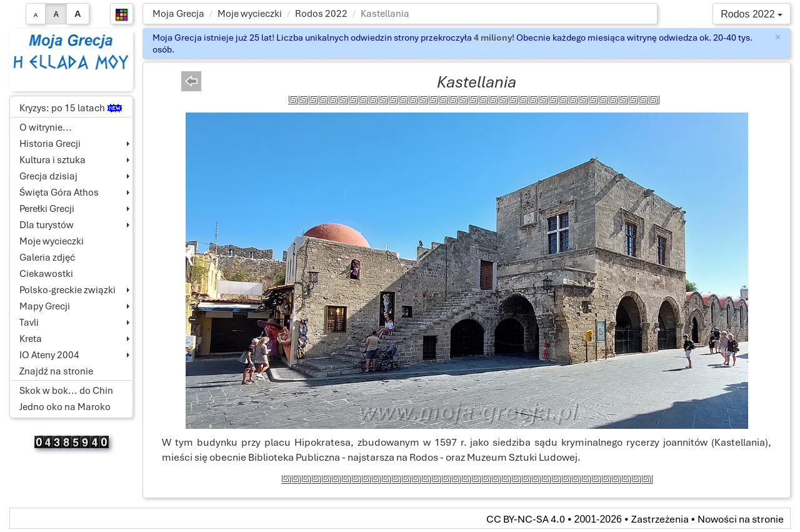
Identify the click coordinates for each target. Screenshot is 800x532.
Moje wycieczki (250, 14)
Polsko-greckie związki (67, 290)
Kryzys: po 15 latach (71, 108)
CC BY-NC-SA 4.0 (526, 519)
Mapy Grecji (45, 306)
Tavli (29, 323)
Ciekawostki (46, 274)
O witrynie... (46, 128)
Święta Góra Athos (59, 193)
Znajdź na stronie (56, 371)
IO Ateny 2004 (49, 355)
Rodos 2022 (321, 14)
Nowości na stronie (741, 519)
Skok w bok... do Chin (66, 391)
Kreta (31, 339)
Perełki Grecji (47, 209)
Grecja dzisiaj (48, 176)
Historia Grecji (50, 144)
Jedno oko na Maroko (65, 407)
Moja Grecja (178, 14)
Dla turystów (47, 225)
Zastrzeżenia (660, 519)
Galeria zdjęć (47, 258)
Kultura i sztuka (52, 160)
